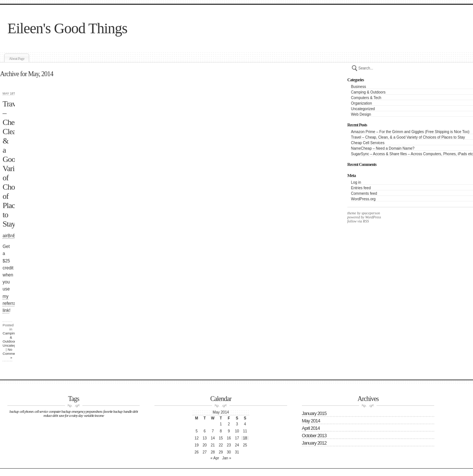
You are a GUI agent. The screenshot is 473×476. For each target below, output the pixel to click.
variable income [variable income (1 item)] (94, 416)
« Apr (215, 458)
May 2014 (311, 421)
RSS (366, 221)
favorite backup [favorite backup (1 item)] (113, 412)
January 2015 (314, 413)
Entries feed (361, 188)
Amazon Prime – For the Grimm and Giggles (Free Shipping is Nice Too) (410, 132)
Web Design (361, 114)
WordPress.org (363, 199)
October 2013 (314, 436)
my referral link (10, 303)
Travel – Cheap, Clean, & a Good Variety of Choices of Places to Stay (408, 137)
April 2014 (311, 428)
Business (359, 87)
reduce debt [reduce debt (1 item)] (51, 416)
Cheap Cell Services (368, 143)
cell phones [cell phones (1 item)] (26, 412)
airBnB (9, 236)
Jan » (227, 458)
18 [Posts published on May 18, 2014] (245, 438)
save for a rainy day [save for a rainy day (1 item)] (71, 416)
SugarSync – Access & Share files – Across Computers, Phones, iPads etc (412, 154)
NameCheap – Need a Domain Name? (383, 148)
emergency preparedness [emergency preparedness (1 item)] (87, 412)
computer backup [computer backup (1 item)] (60, 412)
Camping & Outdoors (368, 92)
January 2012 (314, 443)
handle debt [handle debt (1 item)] (131, 412)
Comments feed (364, 193)
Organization (362, 103)
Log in (356, 182)
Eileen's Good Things (67, 28)
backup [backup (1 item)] (14, 412)
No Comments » (11, 353)
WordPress (373, 217)
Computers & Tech (366, 98)
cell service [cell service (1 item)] (41, 412)
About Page (17, 58)
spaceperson (370, 213)
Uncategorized (363, 109)
